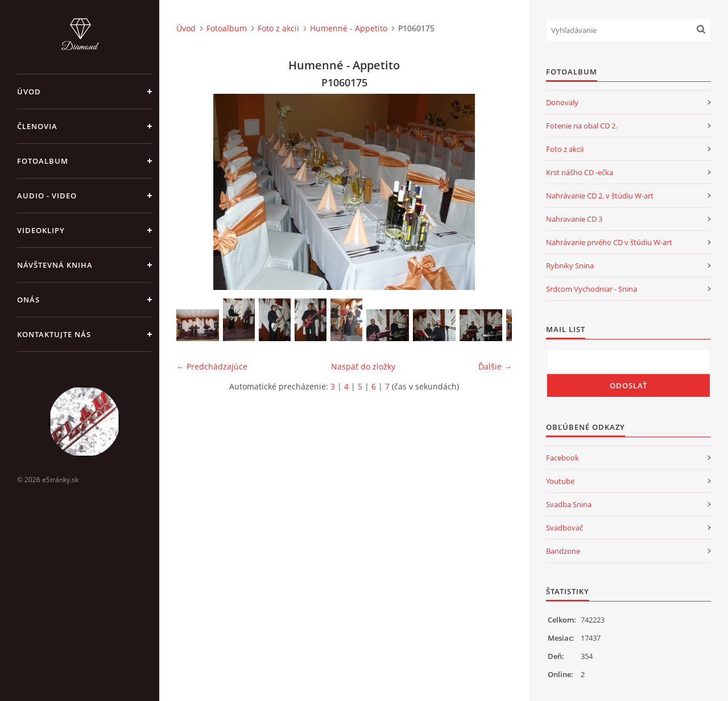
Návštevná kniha (55, 265)
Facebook (562, 458)
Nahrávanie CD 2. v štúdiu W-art (600, 196)
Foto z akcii (278, 28)
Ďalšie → (495, 366)
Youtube (560, 481)
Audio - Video (47, 196)
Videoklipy (41, 230)
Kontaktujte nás (54, 334)
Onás (28, 300)
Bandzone (563, 551)
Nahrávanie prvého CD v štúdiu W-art (609, 242)
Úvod (29, 92)
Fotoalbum (43, 161)
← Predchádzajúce (212, 366)
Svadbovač (564, 528)
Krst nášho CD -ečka (580, 172)
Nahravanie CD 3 (574, 219)
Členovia (37, 126)
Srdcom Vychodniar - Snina (591, 289)
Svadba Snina (569, 504)
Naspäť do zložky (363, 366)
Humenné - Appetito (349, 28)
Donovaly (562, 102)
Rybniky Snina (570, 266)
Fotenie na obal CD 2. (582, 126)
